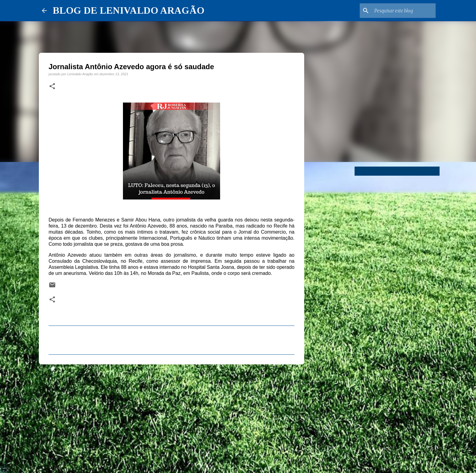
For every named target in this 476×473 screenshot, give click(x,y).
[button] (52, 86)
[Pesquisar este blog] (404, 11)
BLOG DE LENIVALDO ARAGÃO (129, 10)
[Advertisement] (172, 416)
